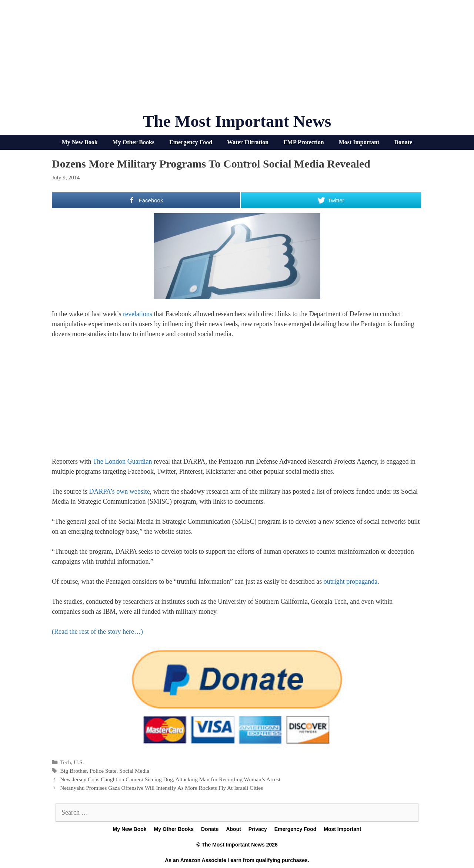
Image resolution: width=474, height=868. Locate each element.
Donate (403, 142)
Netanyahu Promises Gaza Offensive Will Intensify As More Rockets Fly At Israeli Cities (161, 788)
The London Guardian (123, 461)
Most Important (359, 142)
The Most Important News (237, 121)
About (233, 829)
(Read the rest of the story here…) (97, 632)
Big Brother (73, 771)
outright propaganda (351, 582)
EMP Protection (303, 142)
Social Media (134, 771)
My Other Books (133, 142)
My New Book (80, 142)
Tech (66, 762)
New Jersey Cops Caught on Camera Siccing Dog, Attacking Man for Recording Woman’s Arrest (170, 779)
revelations (138, 314)
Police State (103, 771)
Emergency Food (191, 142)
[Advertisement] (237, 59)
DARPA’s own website (119, 491)
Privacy (258, 829)
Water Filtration (248, 142)
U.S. (79, 762)
